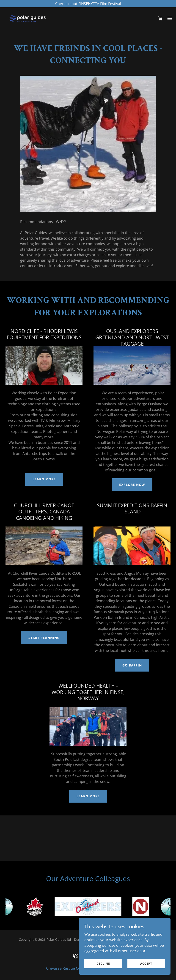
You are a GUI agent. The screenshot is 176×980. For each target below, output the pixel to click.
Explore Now (132, 485)
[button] (170, 18)
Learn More (44, 479)
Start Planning (44, 638)
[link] (27, 18)
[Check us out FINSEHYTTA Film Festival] (88, 4)
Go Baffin (132, 665)
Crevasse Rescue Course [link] (67, 968)
